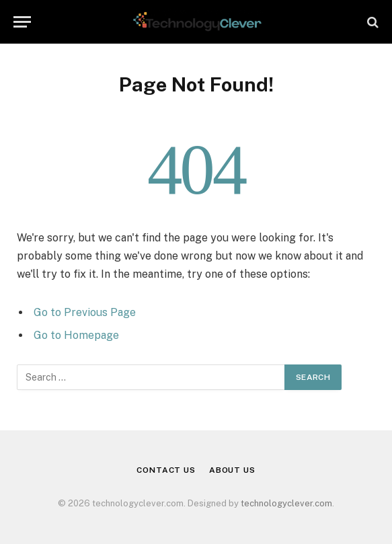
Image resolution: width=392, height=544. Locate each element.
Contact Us (166, 470)
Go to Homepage (76, 335)
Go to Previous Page (85, 312)
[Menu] (22, 22)
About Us (232, 470)
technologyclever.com (286, 503)
